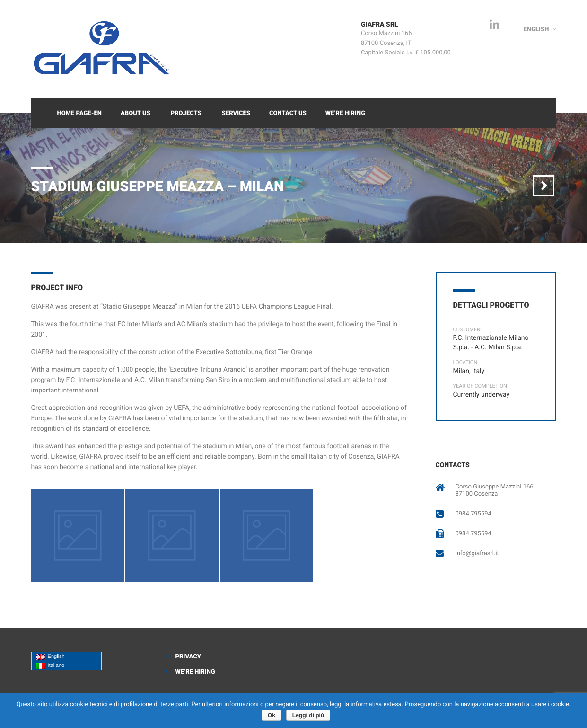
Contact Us (288, 113)
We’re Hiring (345, 113)
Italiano (51, 666)
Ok (272, 715)
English (51, 657)
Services (236, 113)
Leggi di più (308, 715)
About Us (136, 113)
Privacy (188, 657)
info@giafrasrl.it (477, 554)
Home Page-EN (79, 113)
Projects (186, 113)
